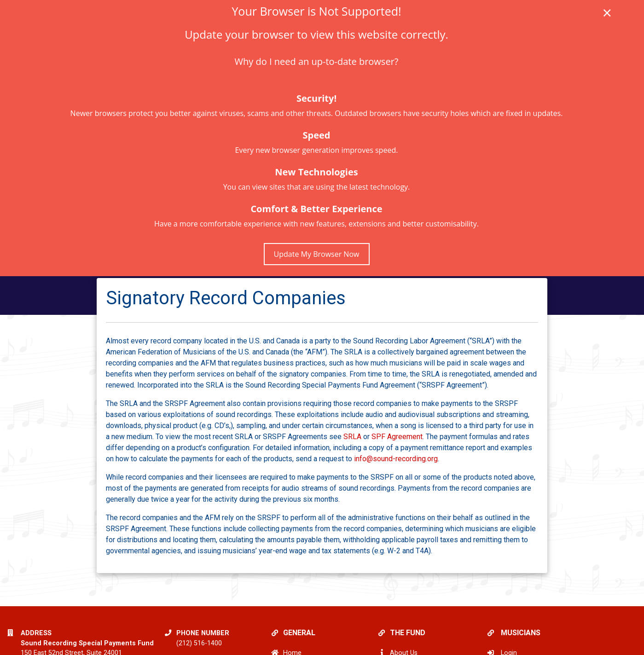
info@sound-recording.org (396, 459)
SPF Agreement (397, 437)
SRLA (352, 437)
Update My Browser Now (317, 254)
